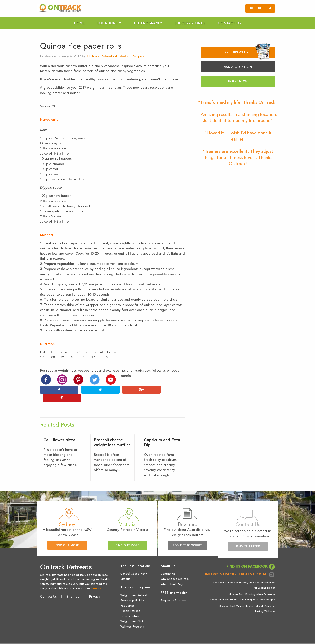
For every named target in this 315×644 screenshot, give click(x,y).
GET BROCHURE (248, 52)
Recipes (138, 56)
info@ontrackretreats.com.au (240, 566)
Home (79, 23)
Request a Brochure (174, 592)
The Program (146, 23)
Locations (107, 23)
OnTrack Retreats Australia (108, 56)
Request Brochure (188, 537)
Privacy (95, 588)
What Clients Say (172, 576)
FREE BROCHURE (260, 8)
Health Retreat (130, 603)
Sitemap (73, 588)
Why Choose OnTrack (175, 571)
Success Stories (190, 23)
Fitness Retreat (130, 608)
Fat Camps (127, 598)
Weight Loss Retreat (134, 587)
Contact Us (230, 23)
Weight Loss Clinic (132, 613)
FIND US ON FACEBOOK (251, 558)
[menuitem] (79, 23)
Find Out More (67, 537)
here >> (96, 580)
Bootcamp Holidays (133, 592)
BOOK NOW (238, 82)
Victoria (125, 571)
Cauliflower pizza (59, 432)
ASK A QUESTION (238, 67)
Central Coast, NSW (134, 566)
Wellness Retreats (132, 618)
